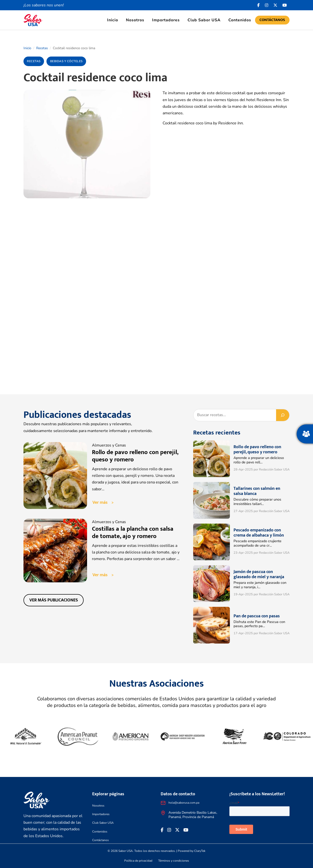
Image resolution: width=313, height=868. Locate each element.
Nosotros (135, 20)
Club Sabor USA (204, 20)
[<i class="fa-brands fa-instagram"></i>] (267, 5)
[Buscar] (283, 415)
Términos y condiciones (174, 861)
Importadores (166, 20)
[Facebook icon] (259, 5)
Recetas (42, 48)
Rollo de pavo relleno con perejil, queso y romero (135, 456)
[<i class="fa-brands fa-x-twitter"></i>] (275, 5)
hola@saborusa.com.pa (184, 803)
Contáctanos (272, 20)
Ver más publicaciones (54, 600)
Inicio (113, 20)
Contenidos (240, 20)
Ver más (100, 503)
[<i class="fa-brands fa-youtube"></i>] (285, 5)
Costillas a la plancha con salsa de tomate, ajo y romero (133, 533)
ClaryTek (200, 851)
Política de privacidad (138, 861)
